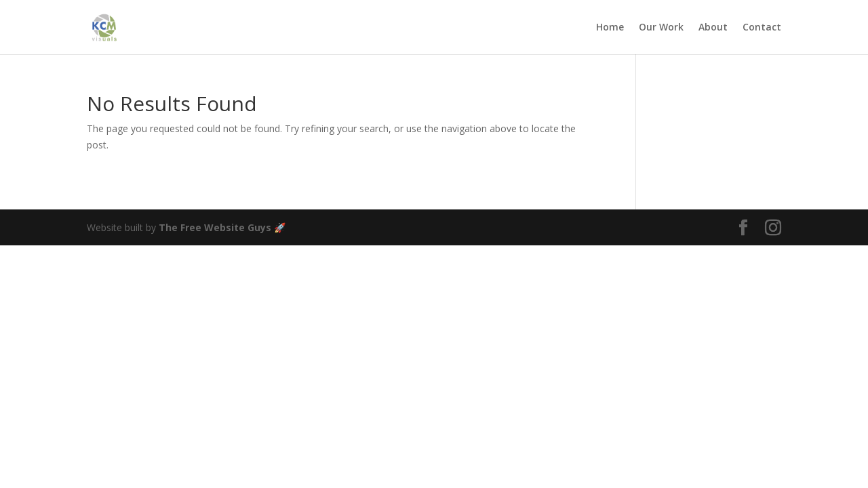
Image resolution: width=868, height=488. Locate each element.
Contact (762, 28)
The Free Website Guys (215, 227)
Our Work (661, 28)
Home (610, 28)
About (713, 28)
